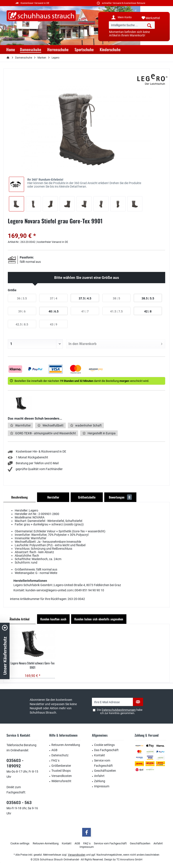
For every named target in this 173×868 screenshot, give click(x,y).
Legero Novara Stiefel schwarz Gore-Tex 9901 (33, 665)
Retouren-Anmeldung (66, 745)
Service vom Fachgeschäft (103, 763)
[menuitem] (154, 18)
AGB (54, 750)
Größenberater (61, 766)
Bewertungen (120, 497)
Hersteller (53, 497)
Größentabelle (87, 497)
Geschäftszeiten (105, 771)
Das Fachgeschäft (106, 750)
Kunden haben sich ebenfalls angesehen (99, 619)
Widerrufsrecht (61, 781)
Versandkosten (62, 776)
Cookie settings (104, 745)
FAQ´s (55, 760)
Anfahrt (99, 776)
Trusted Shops (61, 771)
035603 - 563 (19, 803)
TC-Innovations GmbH (129, 860)
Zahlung (100, 781)
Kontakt (100, 755)
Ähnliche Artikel (20, 619)
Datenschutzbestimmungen (119, 710)
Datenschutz (60, 755)
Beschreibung (20, 497)
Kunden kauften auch (53, 619)
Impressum (102, 786)
